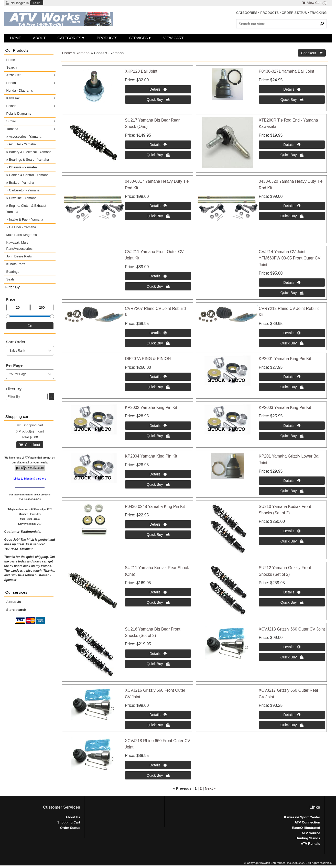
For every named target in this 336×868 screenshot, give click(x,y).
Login (37, 3)
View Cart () (314, 3)
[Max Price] (42, 307)
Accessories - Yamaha (25, 137)
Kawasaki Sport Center (302, 817)
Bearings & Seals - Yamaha (29, 160)
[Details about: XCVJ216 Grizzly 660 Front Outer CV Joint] (158, 715)
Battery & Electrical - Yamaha (30, 152)
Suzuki (11, 121)
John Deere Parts (19, 256)
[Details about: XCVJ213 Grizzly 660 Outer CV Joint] (292, 647)
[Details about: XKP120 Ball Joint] (158, 89)
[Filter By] (27, 397)
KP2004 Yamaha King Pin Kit (151, 456)
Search (12, 67)
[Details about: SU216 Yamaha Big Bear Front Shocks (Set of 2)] (158, 654)
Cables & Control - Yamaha (29, 175)
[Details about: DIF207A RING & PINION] (158, 377)
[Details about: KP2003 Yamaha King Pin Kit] (292, 426)
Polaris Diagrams (19, 113)
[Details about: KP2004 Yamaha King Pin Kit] (158, 474)
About (39, 38)
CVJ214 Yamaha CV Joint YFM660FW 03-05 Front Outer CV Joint (290, 258)
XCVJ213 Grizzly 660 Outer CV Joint (292, 629)
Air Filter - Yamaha (22, 144)
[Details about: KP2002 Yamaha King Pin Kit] (158, 426)
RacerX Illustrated (306, 828)
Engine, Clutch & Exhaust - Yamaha (27, 209)
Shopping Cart (69, 822)
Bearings (13, 272)
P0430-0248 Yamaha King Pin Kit (155, 507)
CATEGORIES (247, 13)
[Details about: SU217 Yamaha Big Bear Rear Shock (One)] (158, 145)
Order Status (70, 828)
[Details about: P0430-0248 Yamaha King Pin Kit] (158, 524)
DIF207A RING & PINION (148, 359)
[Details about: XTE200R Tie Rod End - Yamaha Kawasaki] (292, 145)
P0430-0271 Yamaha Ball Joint (286, 71)
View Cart (174, 38)
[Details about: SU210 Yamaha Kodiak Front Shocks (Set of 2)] (292, 531)
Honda (11, 83)
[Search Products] (281, 24)
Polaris (11, 106)
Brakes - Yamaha (21, 183)
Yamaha (83, 53)
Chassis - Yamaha (23, 167)
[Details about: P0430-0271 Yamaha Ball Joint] (292, 89)
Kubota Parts (16, 264)
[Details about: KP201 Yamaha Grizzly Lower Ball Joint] (292, 481)
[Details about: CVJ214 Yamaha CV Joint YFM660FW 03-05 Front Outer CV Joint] (292, 283)
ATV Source (311, 833)
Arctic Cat (13, 75)
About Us (14, 602)
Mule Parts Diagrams (22, 235)
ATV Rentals (311, 844)
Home (16, 38)
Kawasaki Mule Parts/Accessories (19, 246)
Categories (69, 38)
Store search (16, 610)
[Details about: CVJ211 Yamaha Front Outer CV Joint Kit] (158, 276)
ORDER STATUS (294, 13)
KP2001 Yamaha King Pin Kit (285, 359)
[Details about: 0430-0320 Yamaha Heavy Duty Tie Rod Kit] (292, 206)
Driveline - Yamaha (23, 198)
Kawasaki (13, 98)
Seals (10, 279)
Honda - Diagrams (20, 90)
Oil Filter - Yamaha (23, 227)
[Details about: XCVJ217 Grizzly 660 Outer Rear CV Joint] (292, 715)
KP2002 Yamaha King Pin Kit (151, 408)
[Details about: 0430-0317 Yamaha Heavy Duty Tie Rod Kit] (158, 206)
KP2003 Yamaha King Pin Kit (285, 408)
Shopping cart (33, 425)
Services (139, 38)
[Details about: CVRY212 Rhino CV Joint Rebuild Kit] (292, 333)
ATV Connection (307, 822)
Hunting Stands (308, 838)
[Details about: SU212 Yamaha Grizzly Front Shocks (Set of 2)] (292, 592)
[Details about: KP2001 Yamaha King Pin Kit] (292, 377)
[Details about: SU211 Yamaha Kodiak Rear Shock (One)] (158, 592)
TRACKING (318, 13)
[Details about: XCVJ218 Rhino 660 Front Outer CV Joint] (158, 765)
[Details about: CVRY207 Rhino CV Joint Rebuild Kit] (158, 333)
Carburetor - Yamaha (24, 190)
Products (107, 38)
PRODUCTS (269, 13)
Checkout (30, 445)
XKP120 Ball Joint (141, 71)
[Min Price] (18, 307)
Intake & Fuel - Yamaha (26, 219)
